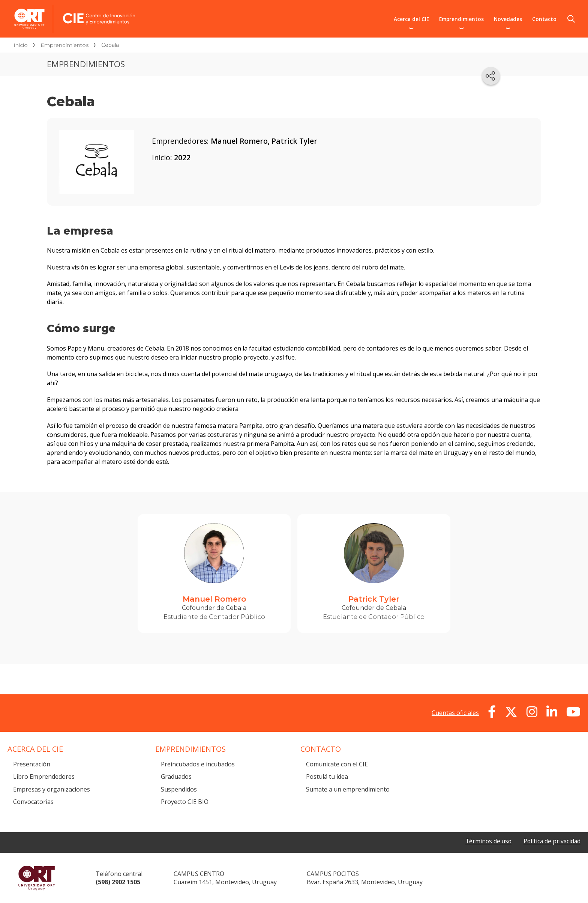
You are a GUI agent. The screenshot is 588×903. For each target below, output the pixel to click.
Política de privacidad (551, 841)
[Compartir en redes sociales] (491, 76)
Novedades (508, 19)
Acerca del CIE (411, 19)
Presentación (32, 764)
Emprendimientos (461, 19)
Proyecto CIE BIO (185, 802)
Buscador (571, 19)
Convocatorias (33, 802)
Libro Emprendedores (44, 777)
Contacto (544, 19)
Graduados (176, 777)
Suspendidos (179, 789)
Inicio (21, 45)
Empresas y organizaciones (52, 789)
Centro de (138, 8)
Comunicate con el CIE (337, 764)
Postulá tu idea (327, 777)
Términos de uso (486, 841)
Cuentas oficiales (455, 713)
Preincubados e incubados (198, 764)
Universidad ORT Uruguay (37, 878)
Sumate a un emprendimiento (348, 789)
